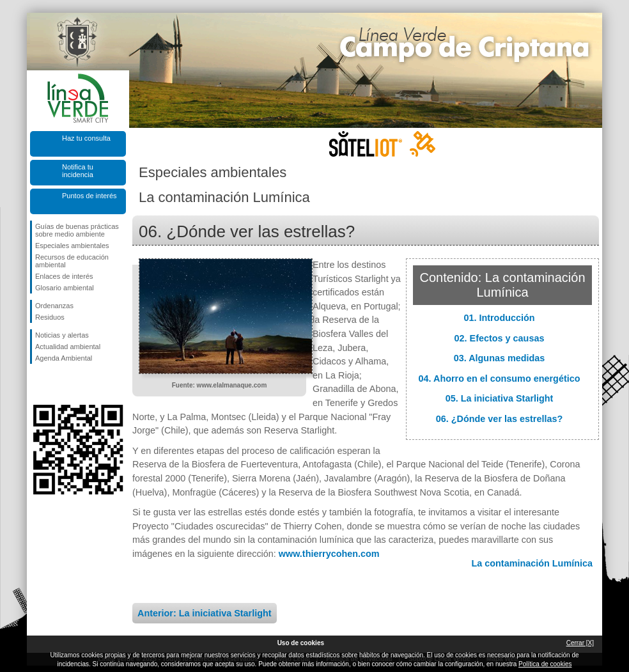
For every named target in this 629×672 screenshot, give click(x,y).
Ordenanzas (54, 306)
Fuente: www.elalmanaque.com (220, 385)
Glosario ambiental (65, 288)
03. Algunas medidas (500, 358)
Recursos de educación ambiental (72, 261)
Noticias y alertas (62, 335)
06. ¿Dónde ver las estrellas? (499, 419)
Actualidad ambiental (68, 347)
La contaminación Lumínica (532, 563)
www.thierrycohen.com (329, 554)
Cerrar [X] (580, 643)
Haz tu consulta (86, 138)
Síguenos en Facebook (38, 384)
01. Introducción (499, 318)
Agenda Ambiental (64, 358)
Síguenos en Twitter (59, 384)
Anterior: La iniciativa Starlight (205, 613)
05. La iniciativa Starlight (500, 398)
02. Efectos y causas (500, 338)
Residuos (50, 317)
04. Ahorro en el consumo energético (500, 379)
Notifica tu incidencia (78, 171)
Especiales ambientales (72, 246)
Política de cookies (545, 664)
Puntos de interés (89, 196)
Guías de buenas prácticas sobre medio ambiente (77, 230)
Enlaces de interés (64, 276)
